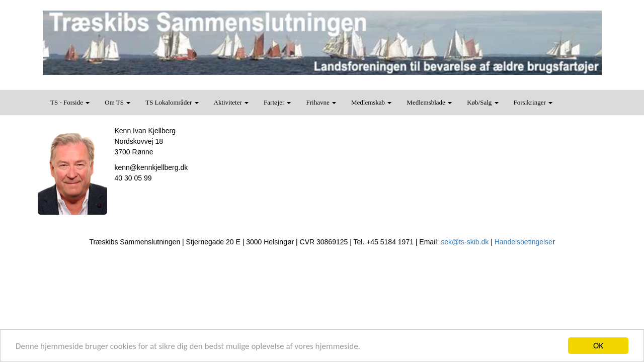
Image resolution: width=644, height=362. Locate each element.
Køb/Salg (482, 102)
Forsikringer (533, 102)
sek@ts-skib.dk (465, 242)
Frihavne (321, 102)
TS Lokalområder (172, 102)
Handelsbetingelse (524, 242)
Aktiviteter (231, 102)
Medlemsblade (429, 102)
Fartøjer (277, 102)
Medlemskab (371, 102)
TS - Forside (70, 102)
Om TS (117, 102)
